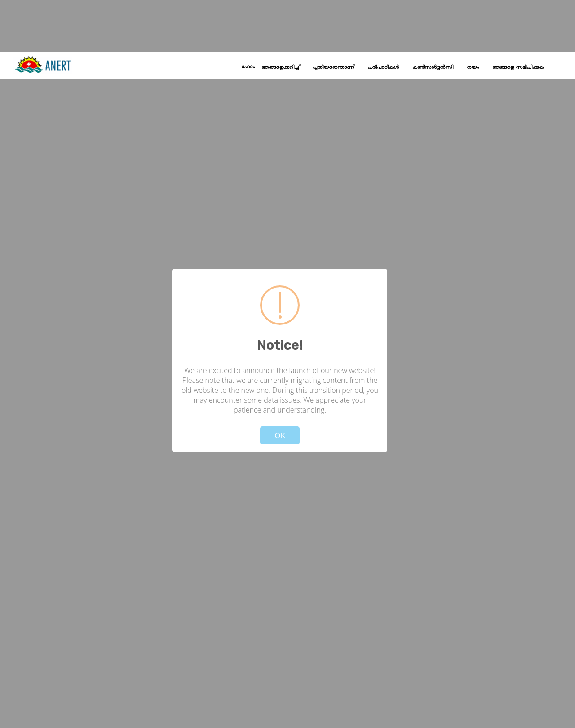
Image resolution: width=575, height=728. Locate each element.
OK (280, 435)
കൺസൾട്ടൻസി (433, 67)
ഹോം (248, 67)
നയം (473, 67)
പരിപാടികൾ (383, 67)
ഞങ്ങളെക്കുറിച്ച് (280, 67)
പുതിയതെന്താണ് (333, 67)
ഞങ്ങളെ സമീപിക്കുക (518, 67)
